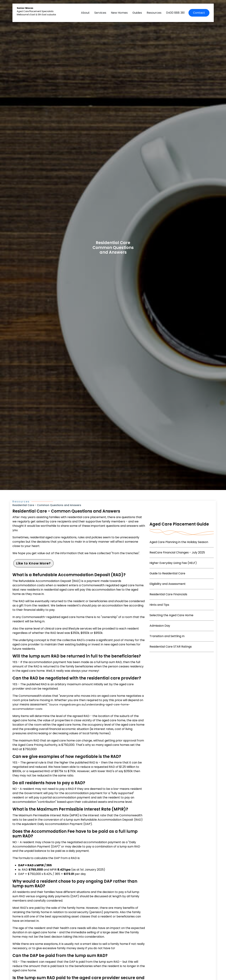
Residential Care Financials (168, 594)
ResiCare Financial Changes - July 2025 (177, 552)
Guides (137, 13)
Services (100, 13)
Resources (154, 13)
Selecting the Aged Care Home (171, 615)
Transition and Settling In (167, 636)
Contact (199, 13)
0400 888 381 (175, 13)
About (85, 13)
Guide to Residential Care (167, 573)
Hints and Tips (159, 605)
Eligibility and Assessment (168, 584)
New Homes (119, 13)
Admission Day (160, 626)
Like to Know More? (33, 563)
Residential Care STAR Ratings (171, 647)
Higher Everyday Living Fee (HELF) (173, 563)
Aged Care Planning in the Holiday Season (179, 542)
